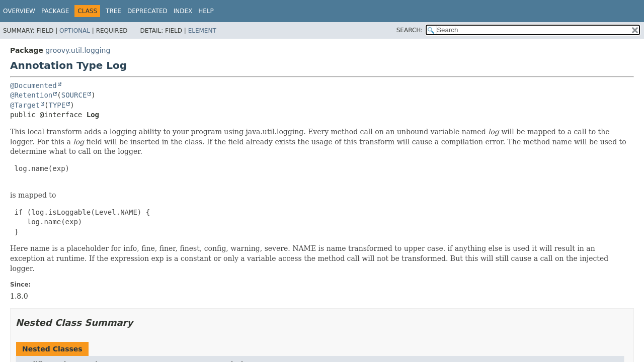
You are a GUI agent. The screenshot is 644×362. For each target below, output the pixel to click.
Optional (75, 31)
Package (55, 11)
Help (206, 11)
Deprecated (147, 11)
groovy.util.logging (78, 50)
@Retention (31, 95)
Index (183, 11)
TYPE (57, 105)
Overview (19, 11)
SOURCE (74, 95)
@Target (25, 105)
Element (202, 31)
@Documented (33, 85)
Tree (113, 11)
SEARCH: (410, 30)
